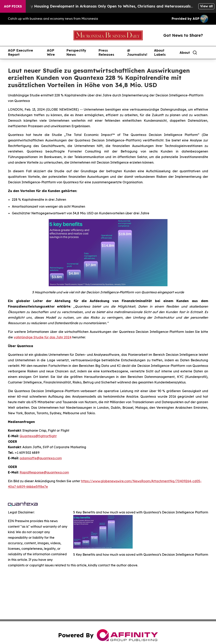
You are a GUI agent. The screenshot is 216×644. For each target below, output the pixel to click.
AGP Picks (13, 6)
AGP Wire (51, 52)
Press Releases (106, 52)
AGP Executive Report (20, 52)
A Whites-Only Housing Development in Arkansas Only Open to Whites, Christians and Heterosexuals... (104, 6)
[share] (205, 53)
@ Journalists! (137, 52)
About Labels (160, 52)
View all (206, 6)
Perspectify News (76, 52)
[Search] (195, 53)
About (185, 53)
